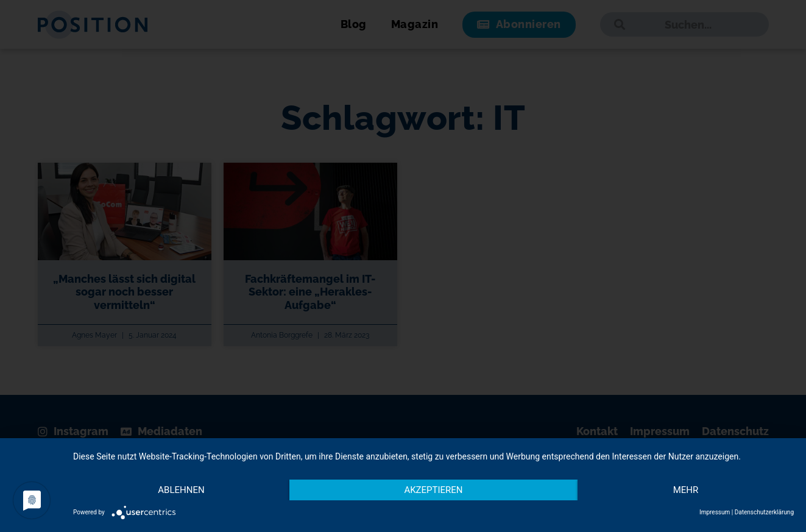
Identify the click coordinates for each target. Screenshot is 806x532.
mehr (686, 490)
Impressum (715, 512)
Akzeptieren (433, 490)
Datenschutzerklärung (764, 512)
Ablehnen (181, 490)
